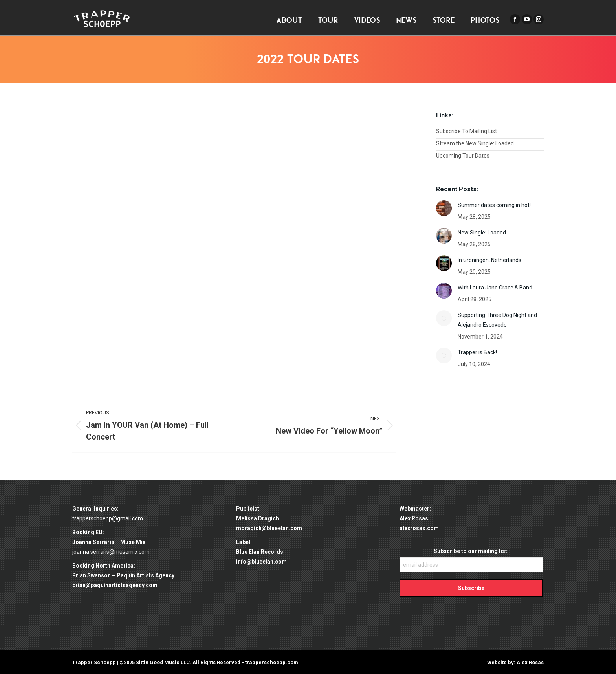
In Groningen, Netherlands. (490, 260)
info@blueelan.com (261, 562)
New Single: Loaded (482, 233)
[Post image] (444, 208)
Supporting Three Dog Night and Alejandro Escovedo (497, 320)
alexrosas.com (419, 528)
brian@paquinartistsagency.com (115, 585)
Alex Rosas (530, 662)
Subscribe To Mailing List (467, 131)
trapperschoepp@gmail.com (108, 518)
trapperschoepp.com (272, 662)
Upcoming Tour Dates (463, 156)
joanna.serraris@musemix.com (111, 552)
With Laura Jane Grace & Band (495, 288)
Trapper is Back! (477, 352)
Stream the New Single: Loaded (475, 143)
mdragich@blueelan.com (269, 528)
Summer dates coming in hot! (494, 205)
